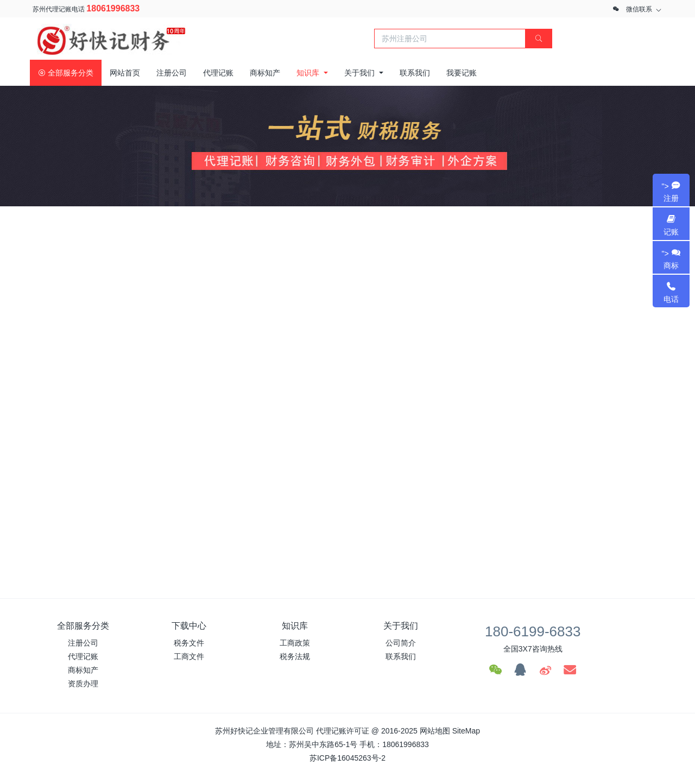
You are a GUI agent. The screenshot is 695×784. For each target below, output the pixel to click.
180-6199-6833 (533, 631)
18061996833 (113, 8)
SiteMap (466, 731)
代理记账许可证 (343, 731)
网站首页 (125, 73)
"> (671, 192)
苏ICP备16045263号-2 (347, 758)
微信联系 (639, 9)
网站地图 (435, 731)
